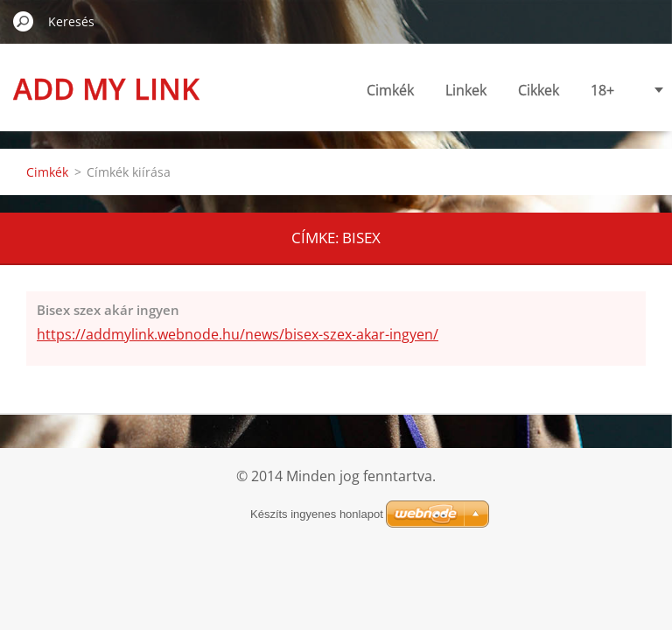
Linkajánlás (622, 90)
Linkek (406, 90)
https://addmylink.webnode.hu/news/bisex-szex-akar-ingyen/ (238, 334)
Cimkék (330, 90)
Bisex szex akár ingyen (108, 310)
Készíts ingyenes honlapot (317, 514)
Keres (24, 21)
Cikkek (478, 90)
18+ (542, 90)
